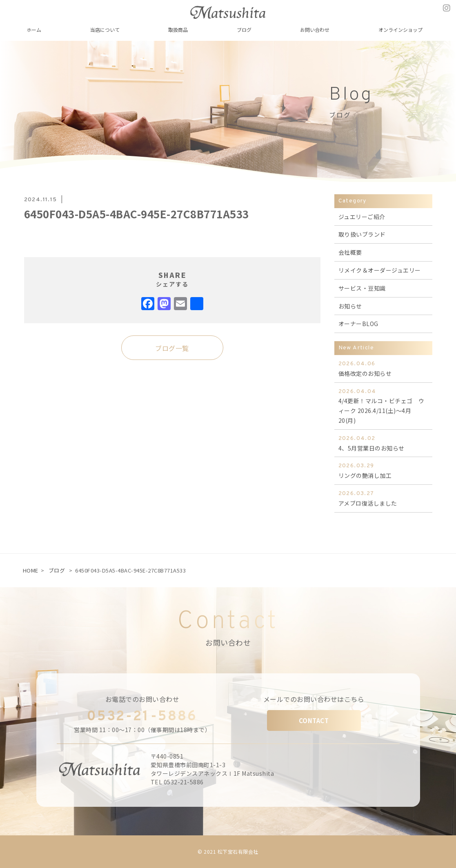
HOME (31, 570)
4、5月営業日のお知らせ (383, 443)
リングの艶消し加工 (383, 470)
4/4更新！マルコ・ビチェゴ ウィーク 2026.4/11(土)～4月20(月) (383, 406)
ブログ (57, 570)
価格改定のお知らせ (383, 368)
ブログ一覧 (172, 348)
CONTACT (314, 720)
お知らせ (350, 306)
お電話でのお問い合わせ (142, 699)
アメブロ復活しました (383, 498)
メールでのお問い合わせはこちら (314, 699)
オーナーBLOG (358, 324)
